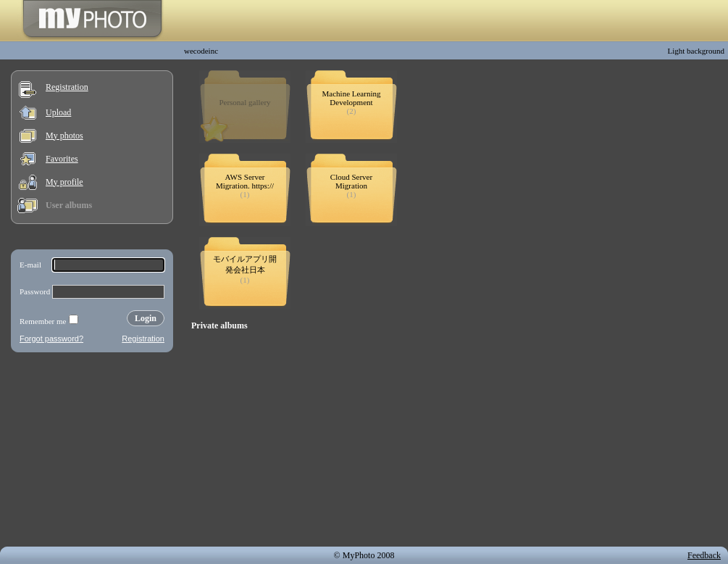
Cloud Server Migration (351, 181)
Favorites (62, 159)
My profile (64, 182)
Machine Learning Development (352, 98)
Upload (58, 112)
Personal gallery (244, 102)
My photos (64, 136)
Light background (696, 51)
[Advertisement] (92, 452)
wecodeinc (201, 51)
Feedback (704, 555)
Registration (67, 87)
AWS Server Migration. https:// (245, 181)
